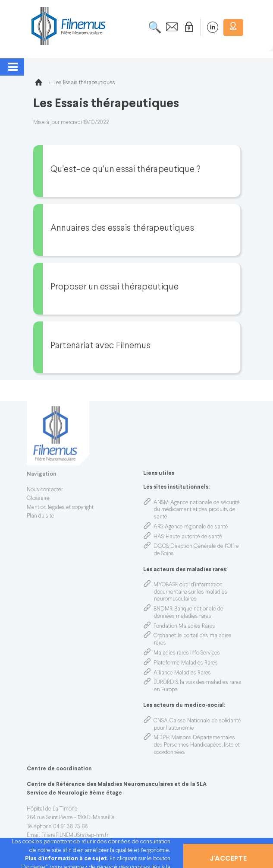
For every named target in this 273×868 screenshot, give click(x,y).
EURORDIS (166, 683)
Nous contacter (45, 490)
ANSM (161, 503)
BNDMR (163, 609)
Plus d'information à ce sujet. (67, 859)
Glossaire (38, 499)
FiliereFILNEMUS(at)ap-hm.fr (75, 836)
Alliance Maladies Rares (182, 673)
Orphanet (165, 636)
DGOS (161, 547)
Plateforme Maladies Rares (186, 663)
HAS (159, 537)
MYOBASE (166, 585)
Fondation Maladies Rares (184, 626)
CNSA (161, 721)
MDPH (162, 738)
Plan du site (41, 516)
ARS (158, 527)
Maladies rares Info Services (187, 653)
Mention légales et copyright (60, 508)
